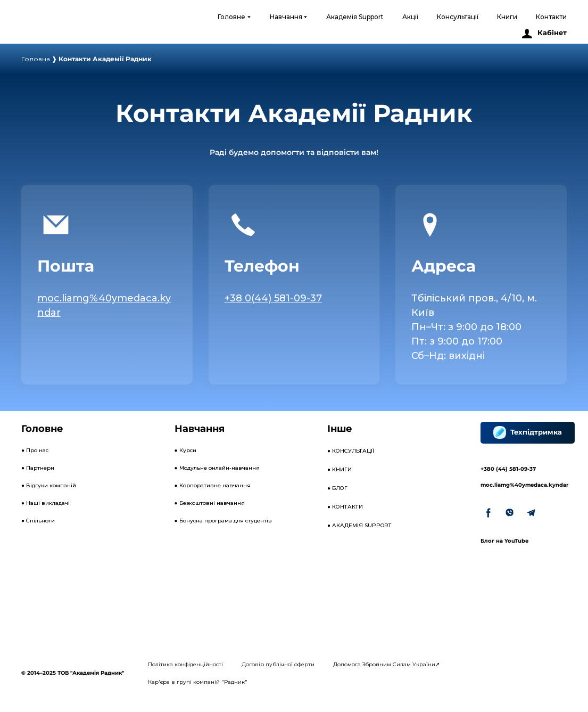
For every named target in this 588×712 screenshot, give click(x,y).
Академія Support (355, 17)
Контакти (551, 17)
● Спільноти (38, 521)
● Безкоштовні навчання (210, 503)
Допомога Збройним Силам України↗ (386, 664)
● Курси (185, 450)
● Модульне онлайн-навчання (217, 468)
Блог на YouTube (504, 541)
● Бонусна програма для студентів (223, 521)
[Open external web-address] (63, 26)
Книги (507, 17)
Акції (410, 17)
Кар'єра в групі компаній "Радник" (198, 682)
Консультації (458, 17)
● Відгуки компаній (49, 485)
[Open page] (430, 225)
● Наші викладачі (45, 503)
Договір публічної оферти (278, 664)
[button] (544, 33)
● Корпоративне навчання (213, 485)
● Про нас (35, 450)
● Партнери (38, 468)
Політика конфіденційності (185, 664)
